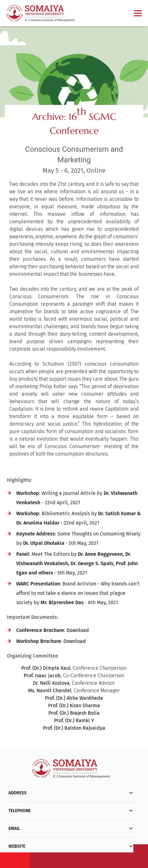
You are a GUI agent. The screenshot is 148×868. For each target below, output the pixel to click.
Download (78, 630)
